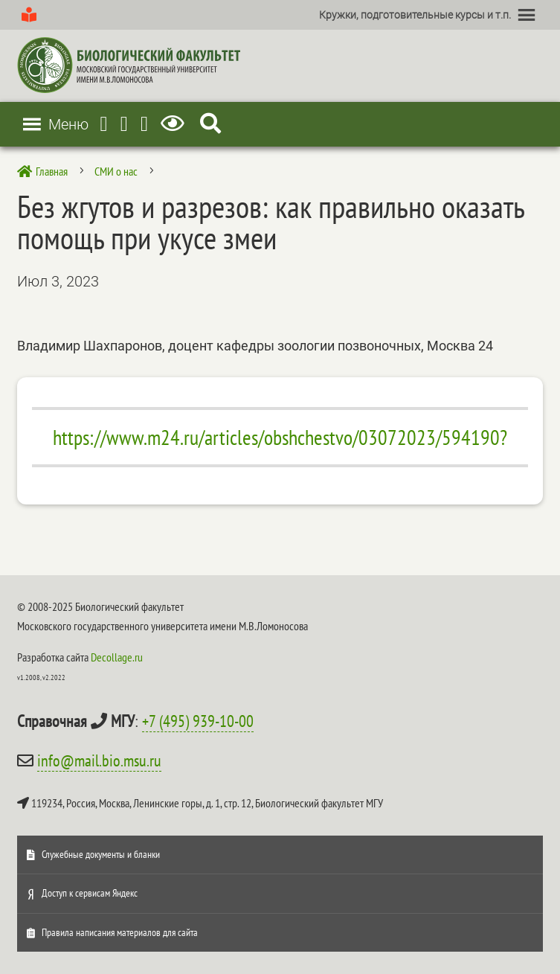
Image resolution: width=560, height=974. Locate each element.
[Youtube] (124, 124)
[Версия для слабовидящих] (175, 124)
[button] (415, 15)
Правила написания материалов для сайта (120, 932)
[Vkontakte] (144, 124)
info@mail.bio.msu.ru (99, 760)
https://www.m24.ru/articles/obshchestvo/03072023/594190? (280, 437)
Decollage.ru (117, 657)
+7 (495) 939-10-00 (198, 721)
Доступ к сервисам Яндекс (90, 893)
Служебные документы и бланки (101, 854)
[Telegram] (104, 124)
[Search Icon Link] (210, 124)
